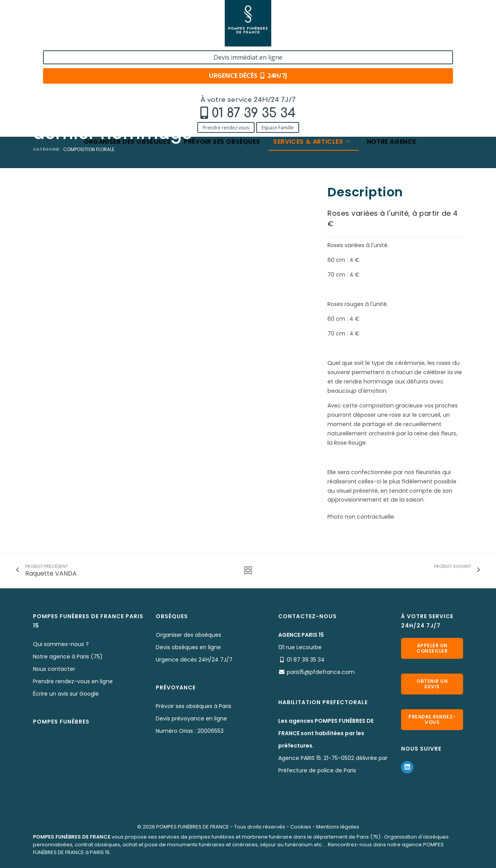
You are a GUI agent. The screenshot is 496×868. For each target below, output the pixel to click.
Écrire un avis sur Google (66, 694)
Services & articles (312, 55)
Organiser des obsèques (127, 55)
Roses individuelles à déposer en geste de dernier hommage (259, 78)
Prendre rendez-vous (60, 40)
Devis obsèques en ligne (188, 647)
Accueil (42, 78)
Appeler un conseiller (432, 648)
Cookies (301, 827)
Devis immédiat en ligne (413, 15)
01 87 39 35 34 (88, 26)
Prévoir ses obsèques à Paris (194, 706)
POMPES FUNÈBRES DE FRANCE (193, 827)
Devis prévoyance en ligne (191, 718)
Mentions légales (338, 827)
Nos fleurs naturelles (146, 78)
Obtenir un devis (432, 684)
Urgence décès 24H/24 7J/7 (194, 660)
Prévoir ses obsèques (222, 55)
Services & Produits (86, 78)
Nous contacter (54, 669)
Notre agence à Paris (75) (68, 657)
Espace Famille (112, 40)
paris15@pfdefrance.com (321, 672)
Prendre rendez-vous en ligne (73, 681)
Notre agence (392, 55)
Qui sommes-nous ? (61, 644)
